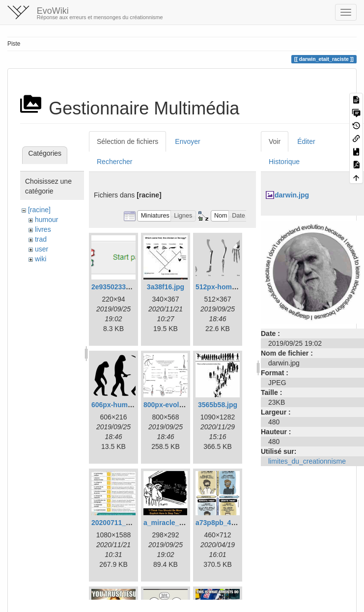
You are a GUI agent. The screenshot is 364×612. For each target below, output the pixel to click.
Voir (275, 141)
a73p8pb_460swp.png (231, 523)
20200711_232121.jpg (126, 523)
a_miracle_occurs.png (180, 523)
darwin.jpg (292, 195)
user (42, 249)
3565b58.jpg (218, 405)
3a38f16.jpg (166, 287)
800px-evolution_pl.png (182, 405)
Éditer (306, 141)
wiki (41, 259)
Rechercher (114, 162)
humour (46, 220)
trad (41, 239)
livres (43, 229)
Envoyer (187, 141)
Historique (284, 162)
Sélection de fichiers (127, 141)
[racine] (39, 210)
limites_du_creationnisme (307, 461)
